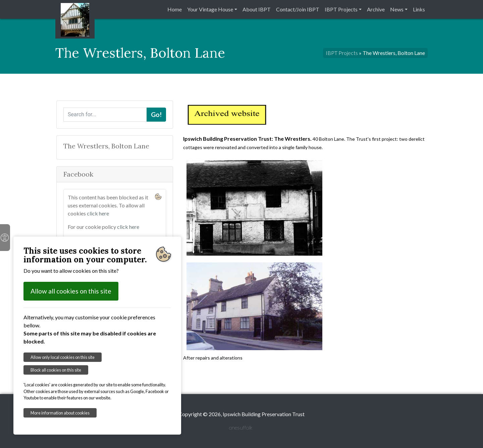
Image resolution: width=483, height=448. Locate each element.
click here (98, 213)
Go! (156, 114)
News (397, 9)
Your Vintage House (210, 9)
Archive (376, 9)
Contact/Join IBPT (298, 9)
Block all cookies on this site (56, 370)
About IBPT (257, 9)
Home (175, 9)
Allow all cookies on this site (71, 291)
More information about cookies (60, 413)
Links (419, 9)
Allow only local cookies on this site (63, 357)
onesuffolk (241, 427)
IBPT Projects (341, 9)
